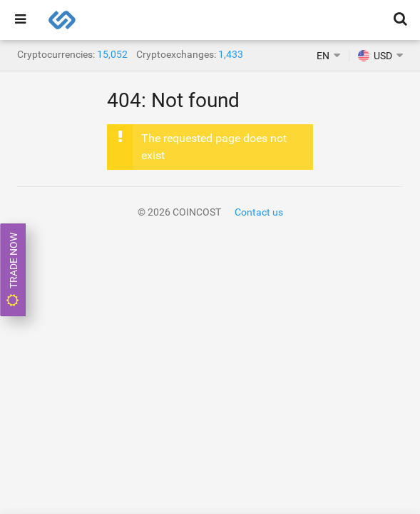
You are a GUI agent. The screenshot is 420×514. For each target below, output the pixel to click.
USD (375, 56)
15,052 (112, 54)
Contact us (259, 212)
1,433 (231, 54)
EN (323, 56)
